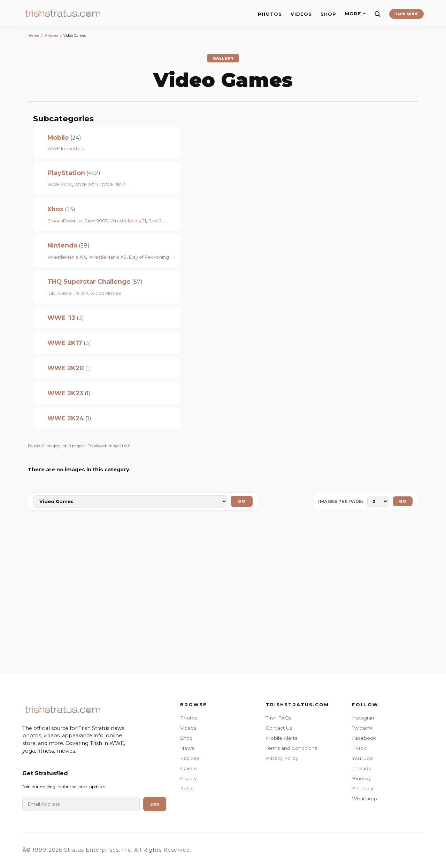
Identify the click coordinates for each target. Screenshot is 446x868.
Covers (188, 768)
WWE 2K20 (66, 368)
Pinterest (363, 789)
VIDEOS (301, 14)
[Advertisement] (223, 594)
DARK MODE (406, 14)
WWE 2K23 (86, 185)
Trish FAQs (279, 718)
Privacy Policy (282, 758)
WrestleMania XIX (67, 257)
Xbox (55, 209)
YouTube (362, 758)
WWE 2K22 (113, 185)
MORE (355, 14)
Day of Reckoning (149, 257)
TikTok (359, 748)
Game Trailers (73, 293)
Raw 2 (155, 221)
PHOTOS (270, 14)
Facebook (364, 738)
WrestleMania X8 (107, 257)
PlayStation (66, 173)
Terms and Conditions (291, 748)
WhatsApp (364, 799)
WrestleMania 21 (128, 221)
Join (155, 804)
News (187, 748)
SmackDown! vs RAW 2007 (78, 221)
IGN (51, 293)
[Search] (377, 14)
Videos (188, 728)
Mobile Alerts (282, 738)
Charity (188, 778)
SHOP (328, 14)
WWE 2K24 (60, 185)
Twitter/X (362, 728)
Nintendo (62, 245)
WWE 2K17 (65, 343)
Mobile (58, 138)
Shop (186, 738)
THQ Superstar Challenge (89, 281)
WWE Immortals (66, 149)
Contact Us (279, 728)
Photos (189, 718)
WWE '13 (61, 318)
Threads (361, 768)
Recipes (190, 758)
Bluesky (361, 778)
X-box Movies (106, 293)
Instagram (364, 718)
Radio (187, 789)
